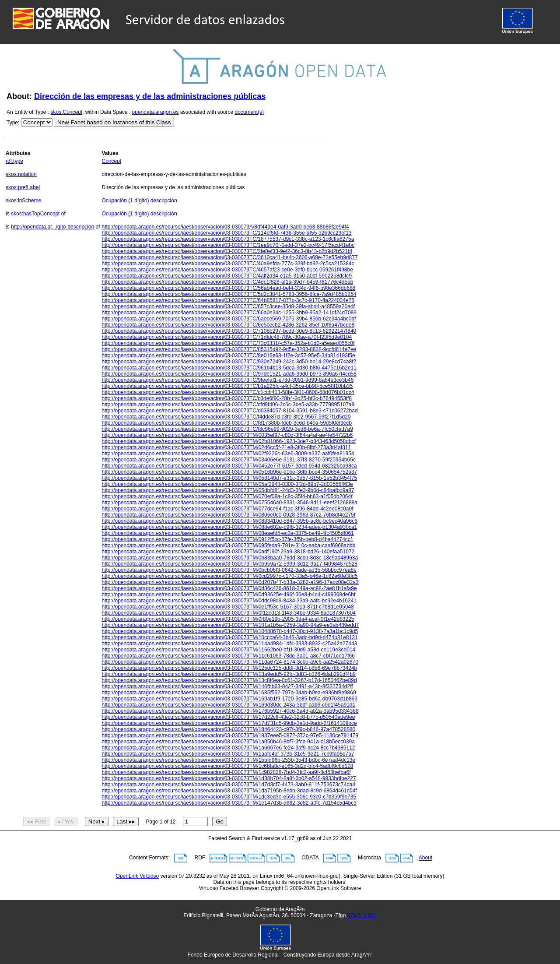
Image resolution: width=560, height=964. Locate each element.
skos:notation (21, 174)
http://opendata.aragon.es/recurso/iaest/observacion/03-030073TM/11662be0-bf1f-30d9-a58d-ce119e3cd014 (228, 650)
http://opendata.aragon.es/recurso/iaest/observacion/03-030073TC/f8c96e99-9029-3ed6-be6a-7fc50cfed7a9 (227, 429)
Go (220, 822)
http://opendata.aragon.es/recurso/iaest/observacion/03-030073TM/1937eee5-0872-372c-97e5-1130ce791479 (230, 735)
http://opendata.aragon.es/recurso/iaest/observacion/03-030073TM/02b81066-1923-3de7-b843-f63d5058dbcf (228, 441)
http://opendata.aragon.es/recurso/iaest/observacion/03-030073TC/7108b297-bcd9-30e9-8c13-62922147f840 (229, 331)
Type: (13, 123)
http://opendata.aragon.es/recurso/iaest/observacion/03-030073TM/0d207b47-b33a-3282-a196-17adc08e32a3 (230, 582)
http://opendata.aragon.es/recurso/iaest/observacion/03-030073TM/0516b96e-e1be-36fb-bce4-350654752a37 (229, 472)
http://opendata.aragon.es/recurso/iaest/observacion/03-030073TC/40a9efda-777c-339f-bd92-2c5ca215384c (228, 264)
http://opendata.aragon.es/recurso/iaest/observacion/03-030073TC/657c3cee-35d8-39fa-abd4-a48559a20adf (228, 306)
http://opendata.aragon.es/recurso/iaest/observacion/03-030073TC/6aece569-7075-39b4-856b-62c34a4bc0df (229, 319)
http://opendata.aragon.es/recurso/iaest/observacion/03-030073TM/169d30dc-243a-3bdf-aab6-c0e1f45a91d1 (228, 705)
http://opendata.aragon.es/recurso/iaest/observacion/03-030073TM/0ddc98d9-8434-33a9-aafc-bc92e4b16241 (229, 601)
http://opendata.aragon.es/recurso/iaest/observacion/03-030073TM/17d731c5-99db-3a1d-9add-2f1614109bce (229, 723)
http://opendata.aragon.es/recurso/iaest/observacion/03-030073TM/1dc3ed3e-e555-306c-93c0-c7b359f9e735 (229, 797)
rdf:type (14, 161)
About (425, 858)
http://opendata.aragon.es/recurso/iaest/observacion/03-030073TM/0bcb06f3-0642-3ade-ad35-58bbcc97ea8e (229, 570)
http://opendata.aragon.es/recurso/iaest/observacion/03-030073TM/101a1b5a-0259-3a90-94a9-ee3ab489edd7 (230, 625)
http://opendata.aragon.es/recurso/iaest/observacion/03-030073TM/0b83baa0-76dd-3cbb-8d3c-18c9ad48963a (230, 558)
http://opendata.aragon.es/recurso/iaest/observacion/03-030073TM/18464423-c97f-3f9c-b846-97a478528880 (228, 729)
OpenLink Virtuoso (138, 876)
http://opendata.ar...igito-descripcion (52, 227)
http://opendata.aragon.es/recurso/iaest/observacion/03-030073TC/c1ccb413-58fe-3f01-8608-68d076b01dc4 (228, 392)
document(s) (249, 112)
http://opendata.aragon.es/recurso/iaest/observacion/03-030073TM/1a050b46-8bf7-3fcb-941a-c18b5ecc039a (228, 742)
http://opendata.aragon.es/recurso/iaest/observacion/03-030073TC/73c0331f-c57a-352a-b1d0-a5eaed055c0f (228, 343)
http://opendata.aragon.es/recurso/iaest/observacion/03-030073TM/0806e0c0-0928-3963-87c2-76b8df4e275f (228, 515)
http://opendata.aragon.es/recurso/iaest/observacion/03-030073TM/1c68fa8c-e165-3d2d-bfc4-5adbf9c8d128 (227, 766)
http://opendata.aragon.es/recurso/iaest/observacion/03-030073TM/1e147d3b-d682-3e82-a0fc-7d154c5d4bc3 (229, 803)
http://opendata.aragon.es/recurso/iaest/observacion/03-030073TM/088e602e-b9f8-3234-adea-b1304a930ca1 (229, 527)
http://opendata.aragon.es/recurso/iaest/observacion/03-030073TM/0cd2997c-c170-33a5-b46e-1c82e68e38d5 (229, 576)
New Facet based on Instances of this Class (114, 122)
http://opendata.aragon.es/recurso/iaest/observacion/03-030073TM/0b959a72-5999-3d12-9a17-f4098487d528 (229, 564)
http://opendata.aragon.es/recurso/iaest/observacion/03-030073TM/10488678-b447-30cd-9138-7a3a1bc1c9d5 (230, 631)
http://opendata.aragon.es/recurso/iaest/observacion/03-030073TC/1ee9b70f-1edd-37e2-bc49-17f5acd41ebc (228, 245)
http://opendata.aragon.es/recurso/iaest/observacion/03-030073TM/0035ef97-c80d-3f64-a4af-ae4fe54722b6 (227, 435)
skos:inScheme (23, 201)
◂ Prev (66, 822)
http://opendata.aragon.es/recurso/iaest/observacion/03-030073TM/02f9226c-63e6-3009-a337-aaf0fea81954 (228, 454)
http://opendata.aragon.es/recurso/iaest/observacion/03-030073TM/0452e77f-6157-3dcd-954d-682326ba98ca (229, 466)
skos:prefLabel (23, 187)
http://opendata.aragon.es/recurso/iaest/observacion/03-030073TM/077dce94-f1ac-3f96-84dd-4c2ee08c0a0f (227, 509)
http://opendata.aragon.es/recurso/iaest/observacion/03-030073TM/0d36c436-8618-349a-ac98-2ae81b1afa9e (229, 588)
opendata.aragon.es (156, 112)
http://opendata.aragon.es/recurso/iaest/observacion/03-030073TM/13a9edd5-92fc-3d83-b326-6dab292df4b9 (228, 674)
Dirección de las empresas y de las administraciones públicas (150, 96)
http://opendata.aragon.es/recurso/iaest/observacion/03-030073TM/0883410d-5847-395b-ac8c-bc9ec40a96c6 (229, 521)
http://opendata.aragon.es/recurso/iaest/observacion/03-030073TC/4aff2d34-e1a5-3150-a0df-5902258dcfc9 (227, 276)
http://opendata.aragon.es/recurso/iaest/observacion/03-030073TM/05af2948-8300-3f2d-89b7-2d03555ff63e (227, 484)
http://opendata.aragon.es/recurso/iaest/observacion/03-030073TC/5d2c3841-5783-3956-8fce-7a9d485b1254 (229, 294)
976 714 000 (362, 915)
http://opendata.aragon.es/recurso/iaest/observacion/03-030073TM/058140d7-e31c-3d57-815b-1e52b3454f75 (229, 478)
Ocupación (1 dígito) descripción (139, 201)
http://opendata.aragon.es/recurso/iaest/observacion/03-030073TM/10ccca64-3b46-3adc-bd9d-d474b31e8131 (229, 637)
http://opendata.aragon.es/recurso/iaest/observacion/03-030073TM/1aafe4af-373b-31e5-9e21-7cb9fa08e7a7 (228, 754)
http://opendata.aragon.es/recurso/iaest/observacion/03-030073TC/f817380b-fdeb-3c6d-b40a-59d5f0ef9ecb (227, 423)
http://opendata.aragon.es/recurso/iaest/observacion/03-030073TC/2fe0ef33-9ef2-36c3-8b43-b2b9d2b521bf (227, 251)
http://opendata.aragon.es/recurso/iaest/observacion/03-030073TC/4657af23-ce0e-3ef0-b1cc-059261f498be (227, 270)
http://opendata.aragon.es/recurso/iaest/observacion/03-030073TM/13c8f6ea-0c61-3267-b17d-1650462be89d (229, 680)
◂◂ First (36, 822)
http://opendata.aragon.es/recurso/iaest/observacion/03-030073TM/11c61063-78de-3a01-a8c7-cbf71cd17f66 (228, 656)
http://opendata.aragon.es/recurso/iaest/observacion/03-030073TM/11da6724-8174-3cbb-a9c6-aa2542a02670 (230, 662)
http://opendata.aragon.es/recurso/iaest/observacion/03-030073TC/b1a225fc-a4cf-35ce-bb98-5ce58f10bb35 (227, 386)
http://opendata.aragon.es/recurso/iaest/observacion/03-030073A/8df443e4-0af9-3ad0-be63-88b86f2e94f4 (225, 227)
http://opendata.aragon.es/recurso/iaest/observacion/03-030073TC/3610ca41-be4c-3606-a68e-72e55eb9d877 (229, 257)
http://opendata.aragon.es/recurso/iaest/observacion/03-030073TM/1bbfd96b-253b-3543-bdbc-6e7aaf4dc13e (228, 760)
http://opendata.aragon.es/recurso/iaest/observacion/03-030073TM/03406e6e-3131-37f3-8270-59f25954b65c (228, 460)
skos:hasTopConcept (35, 214)
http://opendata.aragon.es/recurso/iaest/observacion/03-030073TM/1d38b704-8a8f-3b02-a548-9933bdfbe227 (229, 778)
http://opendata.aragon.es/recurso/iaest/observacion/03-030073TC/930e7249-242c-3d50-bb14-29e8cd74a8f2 (229, 362)
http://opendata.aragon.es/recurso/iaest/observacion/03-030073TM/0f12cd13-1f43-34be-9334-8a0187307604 (228, 613)
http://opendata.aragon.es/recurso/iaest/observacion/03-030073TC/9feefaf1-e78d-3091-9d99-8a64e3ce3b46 (227, 380)
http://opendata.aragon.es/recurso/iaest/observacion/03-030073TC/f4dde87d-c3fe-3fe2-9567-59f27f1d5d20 (226, 417)
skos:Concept (67, 112)
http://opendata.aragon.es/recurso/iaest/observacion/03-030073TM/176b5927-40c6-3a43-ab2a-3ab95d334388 (230, 711)
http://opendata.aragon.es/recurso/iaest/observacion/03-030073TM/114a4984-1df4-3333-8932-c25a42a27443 (229, 644)
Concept (111, 161)
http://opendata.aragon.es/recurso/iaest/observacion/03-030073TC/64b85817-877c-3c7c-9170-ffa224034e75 (228, 300)
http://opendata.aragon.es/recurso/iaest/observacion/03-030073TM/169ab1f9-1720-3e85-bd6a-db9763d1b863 (229, 699)
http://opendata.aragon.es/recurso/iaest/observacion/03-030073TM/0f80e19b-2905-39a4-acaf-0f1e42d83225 (228, 619)
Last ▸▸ (126, 822)
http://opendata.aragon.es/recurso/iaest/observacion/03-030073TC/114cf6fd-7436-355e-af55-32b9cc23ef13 (226, 233)
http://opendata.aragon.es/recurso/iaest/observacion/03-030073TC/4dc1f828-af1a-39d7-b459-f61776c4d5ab (227, 282)
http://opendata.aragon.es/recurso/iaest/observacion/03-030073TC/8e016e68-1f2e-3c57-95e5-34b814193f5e (228, 355)
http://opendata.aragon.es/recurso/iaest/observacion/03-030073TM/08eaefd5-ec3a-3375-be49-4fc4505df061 (227, 533)
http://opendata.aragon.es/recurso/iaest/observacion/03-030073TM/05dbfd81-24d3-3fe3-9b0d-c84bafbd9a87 (228, 490)
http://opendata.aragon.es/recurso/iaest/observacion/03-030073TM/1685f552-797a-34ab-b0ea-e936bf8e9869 (229, 693)
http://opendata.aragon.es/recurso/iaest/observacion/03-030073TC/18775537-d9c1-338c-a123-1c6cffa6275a (228, 239)
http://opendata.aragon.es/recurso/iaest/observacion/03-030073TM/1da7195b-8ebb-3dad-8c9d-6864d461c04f (229, 791)
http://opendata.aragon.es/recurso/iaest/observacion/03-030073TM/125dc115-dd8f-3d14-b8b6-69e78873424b (229, 668)
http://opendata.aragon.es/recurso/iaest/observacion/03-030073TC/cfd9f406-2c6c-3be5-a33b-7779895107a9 (228, 405)
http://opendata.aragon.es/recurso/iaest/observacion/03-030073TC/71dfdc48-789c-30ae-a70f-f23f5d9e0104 (227, 337)
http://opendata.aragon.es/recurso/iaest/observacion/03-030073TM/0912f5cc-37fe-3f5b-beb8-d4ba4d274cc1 (227, 539)
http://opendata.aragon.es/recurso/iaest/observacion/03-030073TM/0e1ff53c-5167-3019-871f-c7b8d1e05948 (227, 607)
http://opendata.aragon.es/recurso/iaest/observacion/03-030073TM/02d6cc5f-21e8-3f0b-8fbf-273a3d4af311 (226, 447)
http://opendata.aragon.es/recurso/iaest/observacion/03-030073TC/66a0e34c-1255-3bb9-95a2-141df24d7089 (229, 313)
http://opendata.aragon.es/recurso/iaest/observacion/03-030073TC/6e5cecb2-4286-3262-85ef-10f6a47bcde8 (228, 325)
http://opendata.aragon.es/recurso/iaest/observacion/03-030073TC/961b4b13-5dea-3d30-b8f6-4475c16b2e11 (229, 368)
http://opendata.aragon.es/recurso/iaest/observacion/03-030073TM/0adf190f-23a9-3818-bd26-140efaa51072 (228, 552)
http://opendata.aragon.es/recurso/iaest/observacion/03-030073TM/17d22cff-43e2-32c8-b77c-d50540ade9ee (228, 717)
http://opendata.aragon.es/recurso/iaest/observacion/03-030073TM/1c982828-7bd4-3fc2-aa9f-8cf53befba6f (226, 772)
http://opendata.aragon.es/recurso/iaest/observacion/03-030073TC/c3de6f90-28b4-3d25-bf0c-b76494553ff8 (227, 398)
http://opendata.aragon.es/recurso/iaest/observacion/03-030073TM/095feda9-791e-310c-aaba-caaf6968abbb (228, 545)
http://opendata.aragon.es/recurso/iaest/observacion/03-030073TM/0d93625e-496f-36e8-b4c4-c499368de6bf (228, 595)
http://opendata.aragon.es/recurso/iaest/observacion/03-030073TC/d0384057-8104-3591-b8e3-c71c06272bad (229, 411)
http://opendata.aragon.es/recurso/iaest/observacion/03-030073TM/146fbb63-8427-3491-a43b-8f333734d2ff (227, 686)
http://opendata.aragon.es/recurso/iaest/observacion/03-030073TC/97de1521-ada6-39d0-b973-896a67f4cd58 (229, 374)
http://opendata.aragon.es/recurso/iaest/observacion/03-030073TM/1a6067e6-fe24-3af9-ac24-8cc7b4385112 (228, 748)
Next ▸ (97, 822)
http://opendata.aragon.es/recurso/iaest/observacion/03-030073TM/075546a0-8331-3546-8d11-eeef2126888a (229, 503)
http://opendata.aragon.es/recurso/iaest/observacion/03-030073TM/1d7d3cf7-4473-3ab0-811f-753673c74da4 (228, 785)
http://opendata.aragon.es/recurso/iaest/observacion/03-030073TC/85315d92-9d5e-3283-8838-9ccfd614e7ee (229, 349)
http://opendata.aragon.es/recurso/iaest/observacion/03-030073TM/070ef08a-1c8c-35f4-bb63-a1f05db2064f (227, 496)
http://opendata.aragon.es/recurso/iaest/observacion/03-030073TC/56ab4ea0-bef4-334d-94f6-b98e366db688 (228, 288)
